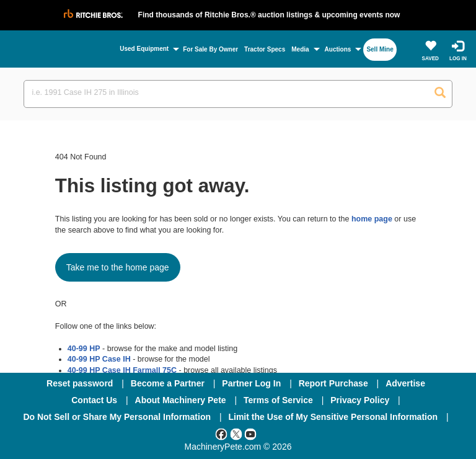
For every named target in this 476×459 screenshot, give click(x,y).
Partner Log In (251, 383)
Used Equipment (144, 49)
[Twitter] (236, 434)
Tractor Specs (265, 49)
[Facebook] (221, 434)
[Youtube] (250, 434)
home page (372, 219)
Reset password (80, 383)
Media (300, 49)
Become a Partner (168, 383)
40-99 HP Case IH (99, 359)
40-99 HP (84, 349)
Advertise (405, 383)
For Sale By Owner (210, 49)
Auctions (338, 49)
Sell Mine (380, 49)
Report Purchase (333, 383)
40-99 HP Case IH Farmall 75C (122, 370)
